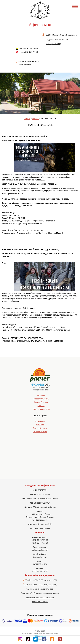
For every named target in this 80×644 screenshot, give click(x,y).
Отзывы (41, 406)
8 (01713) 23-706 (40, 564)
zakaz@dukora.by (54, 44)
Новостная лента (41, 399)
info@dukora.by (40, 557)
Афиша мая (40, 25)
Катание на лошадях (41, 409)
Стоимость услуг (40, 432)
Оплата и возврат (40, 602)
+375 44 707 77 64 (40, 540)
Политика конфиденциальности (40, 589)
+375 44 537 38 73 (40, 571)
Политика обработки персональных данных (40, 593)
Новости (36, 119)
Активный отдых (40, 428)
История (41, 395)
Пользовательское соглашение (40, 597)
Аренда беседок (41, 402)
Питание (40, 425)
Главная (27, 119)
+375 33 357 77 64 (40, 543)
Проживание (40, 421)
